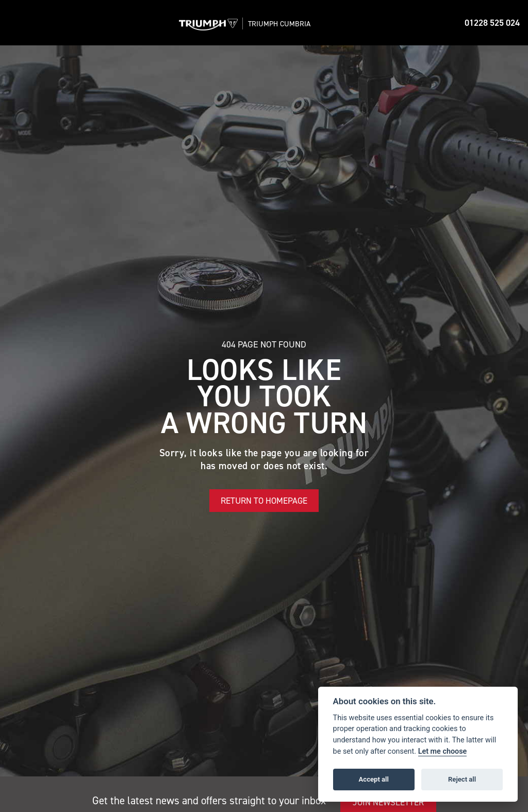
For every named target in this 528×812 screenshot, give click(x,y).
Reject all (462, 779)
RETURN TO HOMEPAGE (264, 501)
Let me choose (443, 751)
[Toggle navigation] (16, 23)
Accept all (374, 779)
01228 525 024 (492, 23)
